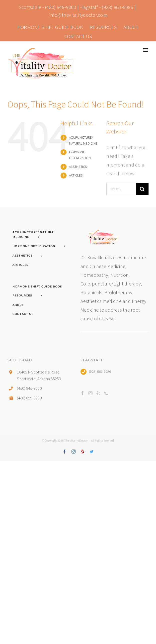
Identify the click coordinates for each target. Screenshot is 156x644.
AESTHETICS (78, 167)
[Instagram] (90, 393)
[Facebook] (82, 393)
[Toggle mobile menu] (146, 50)
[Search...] (121, 189)
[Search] (142, 189)
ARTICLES (76, 175)
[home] (102, 232)
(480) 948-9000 (61, 7)
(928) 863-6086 (117, 7)
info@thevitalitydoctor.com (78, 15)
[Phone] (106, 393)
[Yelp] (98, 393)
